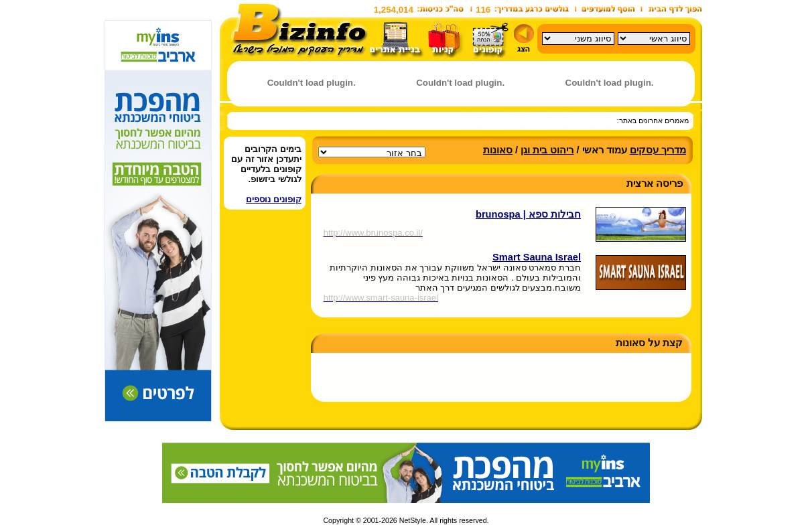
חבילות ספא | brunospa (528, 214)
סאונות (498, 150)
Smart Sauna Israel (537, 257)
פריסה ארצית (655, 183)
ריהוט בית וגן (547, 150)
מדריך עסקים (658, 150)
